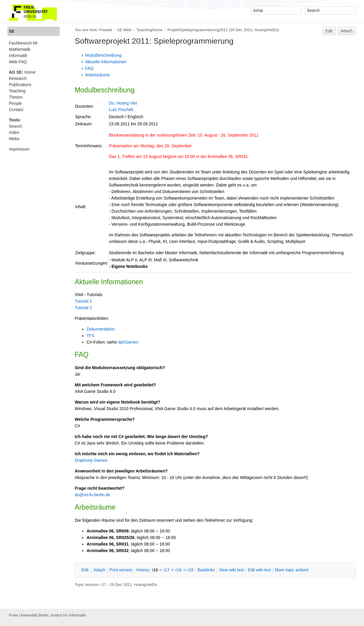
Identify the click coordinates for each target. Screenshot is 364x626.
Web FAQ (18, 62)
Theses (16, 97)
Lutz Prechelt (121, 110)
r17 (166, 570)
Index (14, 132)
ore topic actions (292, 570)
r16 (179, 570)
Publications (20, 85)
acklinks (206, 570)
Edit (329, 31)
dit (85, 570)
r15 (190, 570)
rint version (121, 570)
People (15, 103)
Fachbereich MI (23, 43)
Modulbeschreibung (103, 55)
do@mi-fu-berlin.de (92, 495)
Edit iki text (259, 570)
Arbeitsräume (97, 75)
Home (22, 72)
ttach (99, 570)
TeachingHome (150, 30)
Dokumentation (101, 329)
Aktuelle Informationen (106, 62)
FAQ (89, 68)
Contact (16, 110)
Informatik (18, 56)
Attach (347, 31)
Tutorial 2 (83, 308)
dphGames (128, 342)
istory (143, 570)
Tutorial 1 (83, 301)
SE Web (124, 30)
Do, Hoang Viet (123, 103)
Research (18, 78)
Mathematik (20, 49)
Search (15, 126)
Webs (14, 139)
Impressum (19, 149)
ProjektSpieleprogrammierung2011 (197, 30)
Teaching (17, 91)
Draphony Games (91, 460)
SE (12, 31)
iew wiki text (231, 570)
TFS (90, 336)
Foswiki (106, 30)
